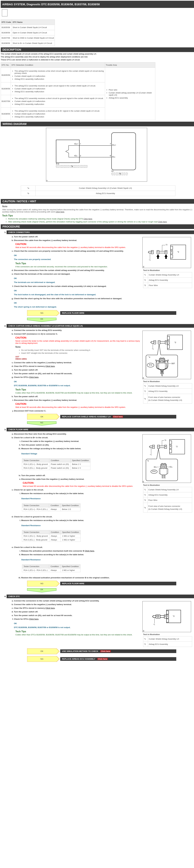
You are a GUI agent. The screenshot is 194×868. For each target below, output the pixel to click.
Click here (60, 212)
